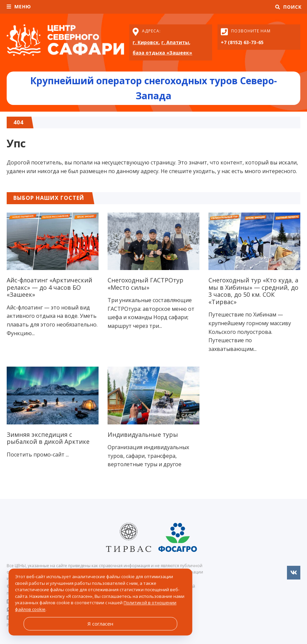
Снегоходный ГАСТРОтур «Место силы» (145, 284)
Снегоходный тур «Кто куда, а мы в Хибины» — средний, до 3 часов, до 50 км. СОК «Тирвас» (253, 291)
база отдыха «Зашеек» (162, 53)
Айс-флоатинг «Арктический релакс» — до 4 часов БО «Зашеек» (49, 287)
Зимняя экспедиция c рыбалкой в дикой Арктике (48, 438)
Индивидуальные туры (143, 434)
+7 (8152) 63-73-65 (242, 42)
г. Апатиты (175, 42)
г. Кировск (146, 42)
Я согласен (100, 624)
